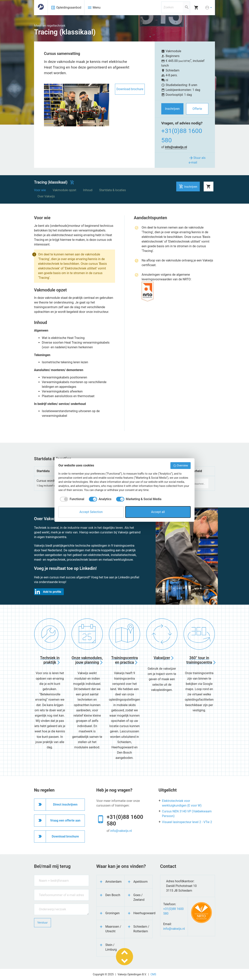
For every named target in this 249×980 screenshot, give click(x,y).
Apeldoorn (141, 882)
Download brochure (130, 89)
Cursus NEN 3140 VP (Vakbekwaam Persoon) (187, 814)
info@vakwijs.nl (176, 147)
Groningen (113, 913)
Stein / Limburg (111, 947)
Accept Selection (91, 512)
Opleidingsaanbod (66, 8)
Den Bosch (113, 895)
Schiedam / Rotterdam (141, 929)
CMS (153, 974)
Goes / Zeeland (139, 897)
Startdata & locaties (113, 190)
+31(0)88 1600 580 (182, 135)
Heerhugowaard (143, 913)
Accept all (158, 512)
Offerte (197, 109)
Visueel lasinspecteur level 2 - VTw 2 (187, 822)
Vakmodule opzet (64, 190)
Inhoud (88, 190)
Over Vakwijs (46, 196)
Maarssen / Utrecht (113, 929)
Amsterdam (114, 882)
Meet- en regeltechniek (50, 26)
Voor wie (40, 190)
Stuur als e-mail (197, 160)
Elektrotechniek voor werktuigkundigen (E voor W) (182, 803)
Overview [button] (181, 466)
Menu (94, 8)
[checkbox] (71, 499)
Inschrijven (172, 109)
